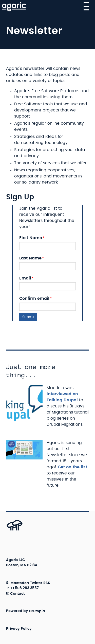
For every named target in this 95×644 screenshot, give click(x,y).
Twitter (36, 583)
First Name (31, 238)
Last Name (30, 258)
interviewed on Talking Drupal (62, 397)
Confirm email (34, 299)
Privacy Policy (19, 629)
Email (25, 278)
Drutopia (37, 611)
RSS (47, 583)
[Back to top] (9, 530)
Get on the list (72, 467)
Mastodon (20, 583)
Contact (17, 593)
